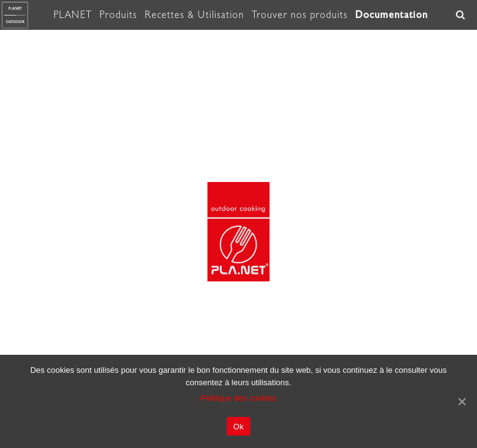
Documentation (392, 15)
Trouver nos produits (300, 15)
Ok (238, 427)
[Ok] (461, 401)
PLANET (73, 15)
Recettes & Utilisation (194, 15)
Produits (118, 15)
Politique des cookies (238, 398)
